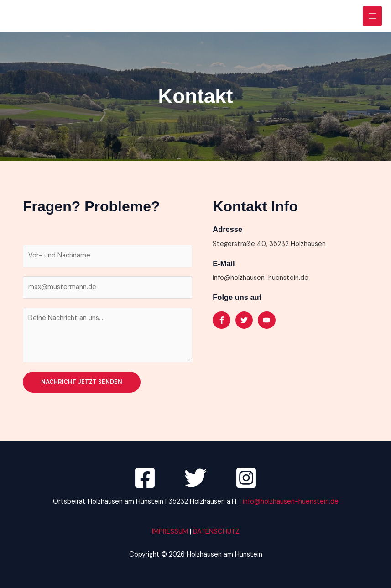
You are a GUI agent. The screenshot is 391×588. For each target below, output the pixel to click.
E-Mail (224, 263)
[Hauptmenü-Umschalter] (372, 16)
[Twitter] (195, 478)
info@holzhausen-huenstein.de (291, 501)
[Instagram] (246, 478)
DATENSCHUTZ (216, 532)
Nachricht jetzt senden (82, 382)
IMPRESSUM (171, 532)
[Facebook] (145, 478)
